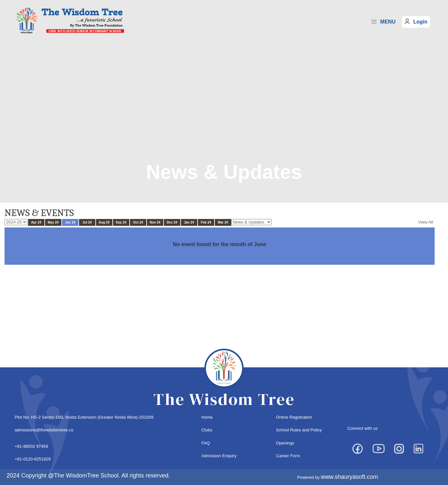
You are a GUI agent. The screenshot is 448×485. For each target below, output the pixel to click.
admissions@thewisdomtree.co (44, 430)
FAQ (206, 443)
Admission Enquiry (219, 456)
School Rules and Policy (299, 430)
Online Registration (294, 417)
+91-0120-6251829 (33, 459)
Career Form (288, 456)
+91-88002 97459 (31, 446)
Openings (285, 443)
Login (420, 22)
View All (426, 222)
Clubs (207, 430)
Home (207, 417)
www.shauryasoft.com (349, 477)
